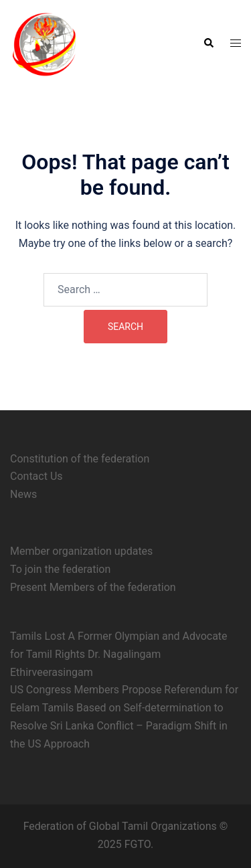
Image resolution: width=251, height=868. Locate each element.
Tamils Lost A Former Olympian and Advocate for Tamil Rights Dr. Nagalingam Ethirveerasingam (119, 654)
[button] (208, 44)
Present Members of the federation (93, 587)
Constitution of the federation (80, 459)
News (23, 494)
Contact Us (36, 476)
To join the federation (60, 569)
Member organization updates (81, 551)
